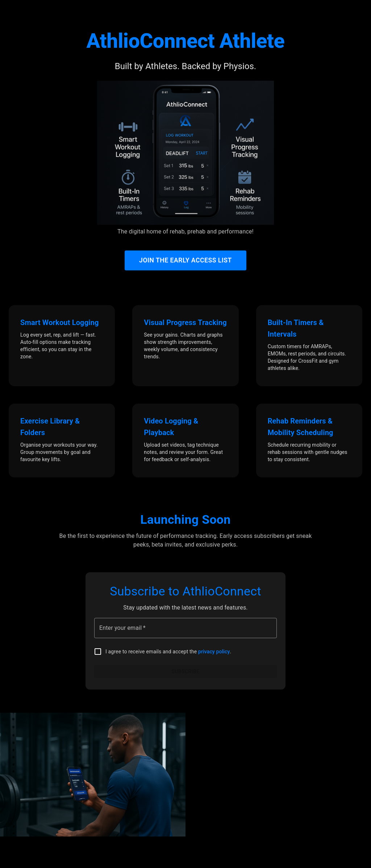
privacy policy (214, 652)
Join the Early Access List (185, 260)
